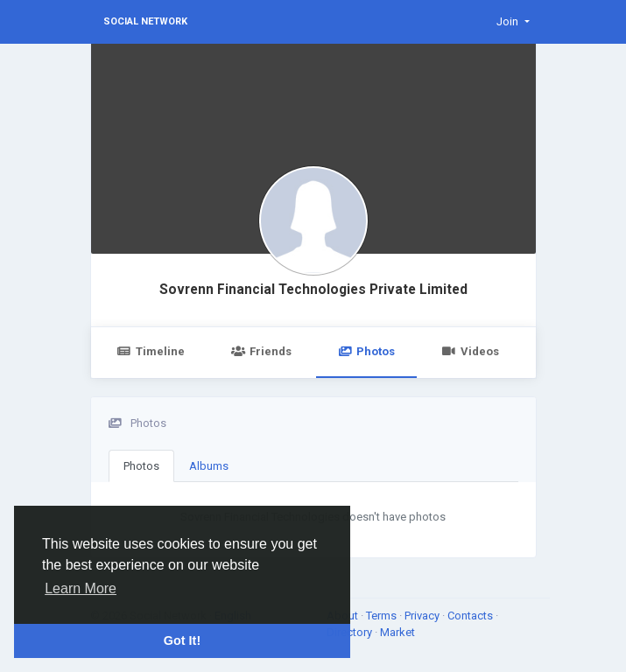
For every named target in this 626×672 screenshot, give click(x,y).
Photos (366, 351)
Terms (383, 616)
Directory (351, 632)
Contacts (471, 616)
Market (397, 632)
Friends (261, 351)
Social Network (145, 21)
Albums (209, 466)
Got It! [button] (182, 640)
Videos (470, 351)
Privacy (423, 616)
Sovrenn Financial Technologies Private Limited (313, 290)
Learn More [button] (81, 588)
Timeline (151, 351)
